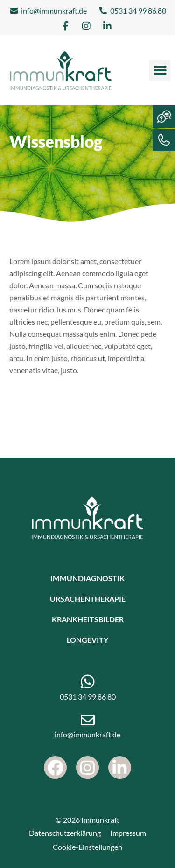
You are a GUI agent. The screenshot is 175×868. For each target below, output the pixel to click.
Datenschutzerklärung (65, 833)
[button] (160, 70)
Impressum (128, 833)
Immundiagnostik (87, 578)
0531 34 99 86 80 (88, 697)
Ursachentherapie (88, 599)
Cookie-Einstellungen (87, 847)
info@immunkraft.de (87, 734)
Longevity (87, 640)
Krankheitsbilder (88, 619)
